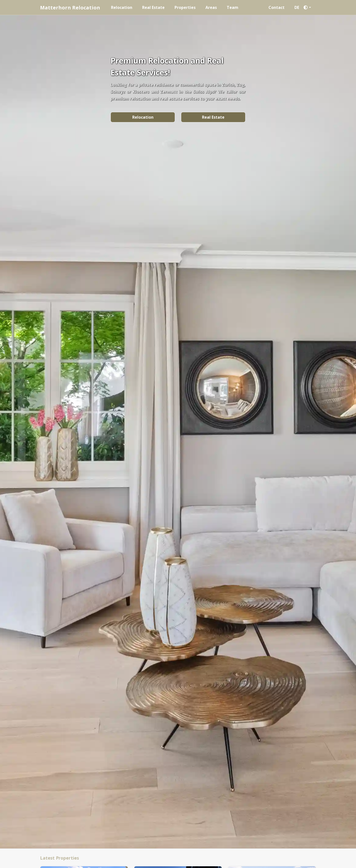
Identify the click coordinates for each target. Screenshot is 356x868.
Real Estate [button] (213, 117)
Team (233, 7)
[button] (309, 7)
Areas (211, 7)
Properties (185, 7)
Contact (277, 7)
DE (297, 7)
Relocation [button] (143, 117)
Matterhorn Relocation (70, 8)
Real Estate (153, 7)
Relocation (122, 7)
